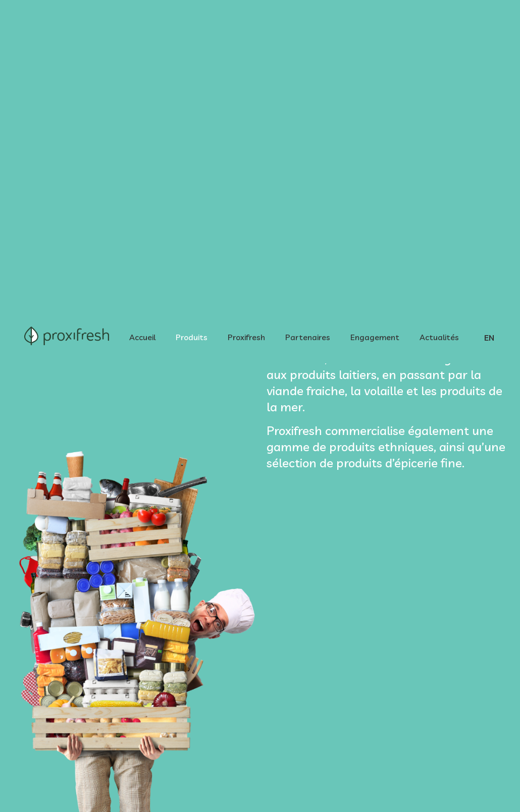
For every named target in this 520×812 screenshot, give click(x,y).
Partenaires (308, 26)
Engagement (375, 26)
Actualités (439, 26)
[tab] (88, 555)
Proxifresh (246, 26)
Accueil (142, 26)
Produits (192, 26)
